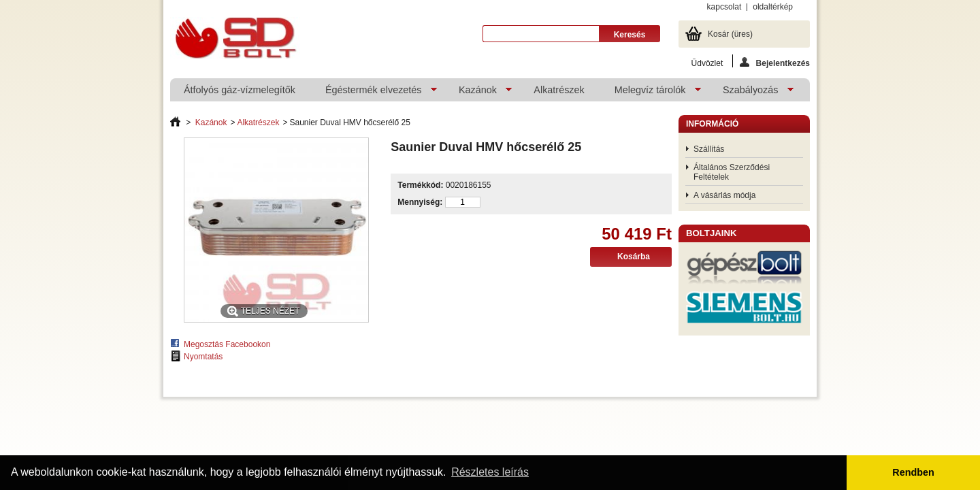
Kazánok (478, 93)
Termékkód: (420, 185)
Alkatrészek (559, 90)
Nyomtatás (203, 357)
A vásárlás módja (724, 195)
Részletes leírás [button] (490, 472)
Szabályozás (751, 93)
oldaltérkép (773, 7)
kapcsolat (724, 7)
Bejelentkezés (775, 62)
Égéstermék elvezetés (374, 93)
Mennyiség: (420, 202)
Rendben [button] (913, 472)
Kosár (730, 34)
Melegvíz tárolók (651, 93)
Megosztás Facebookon (227, 344)
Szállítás (709, 149)
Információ (712, 124)
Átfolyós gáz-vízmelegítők (240, 90)
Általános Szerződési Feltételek (732, 172)
